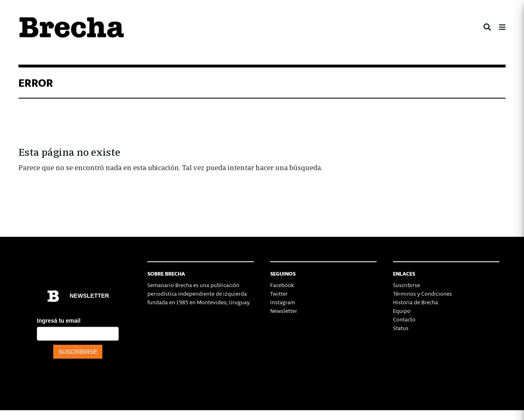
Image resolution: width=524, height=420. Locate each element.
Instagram (283, 302)
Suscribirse (407, 285)
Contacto (404, 319)
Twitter (279, 293)
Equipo (402, 311)
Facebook (282, 285)
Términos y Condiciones (422, 293)
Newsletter (284, 311)
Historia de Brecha (416, 302)
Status (401, 328)
